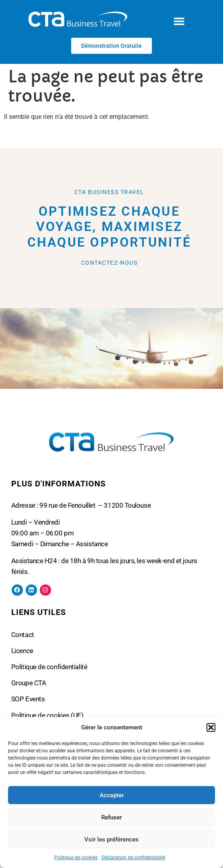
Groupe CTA (29, 683)
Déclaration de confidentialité (133, 858)
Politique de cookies (76, 858)
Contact (23, 635)
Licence (22, 651)
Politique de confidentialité (49, 667)
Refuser (111, 817)
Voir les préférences (111, 839)
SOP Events (28, 699)
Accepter (112, 795)
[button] (211, 727)
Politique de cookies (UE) (47, 715)
